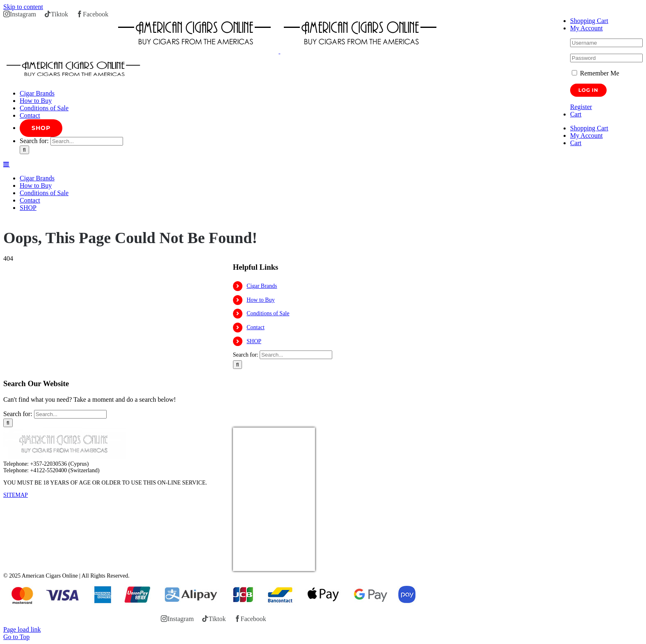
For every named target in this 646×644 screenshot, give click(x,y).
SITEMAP (16, 495)
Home (10, 221)
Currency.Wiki (292, 566)
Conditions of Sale (268, 313)
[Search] (24, 150)
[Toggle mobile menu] (7, 164)
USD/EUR (251, 566)
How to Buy (260, 300)
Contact (256, 327)
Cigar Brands (262, 286)
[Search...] (87, 141)
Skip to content (23, 7)
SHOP (254, 341)
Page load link (22, 629)
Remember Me (596, 73)
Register (581, 107)
